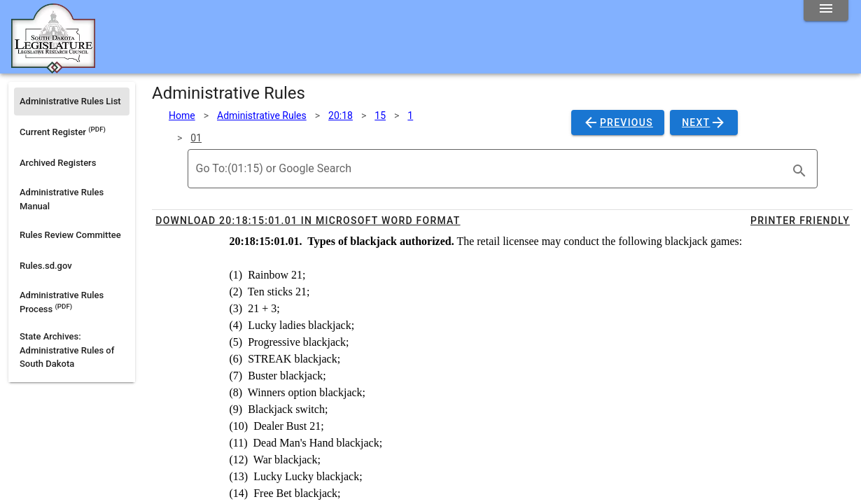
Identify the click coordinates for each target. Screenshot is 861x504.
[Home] (53, 68)
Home (182, 115)
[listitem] (72, 101)
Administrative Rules (262, 115)
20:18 (341, 115)
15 (380, 115)
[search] (799, 171)
